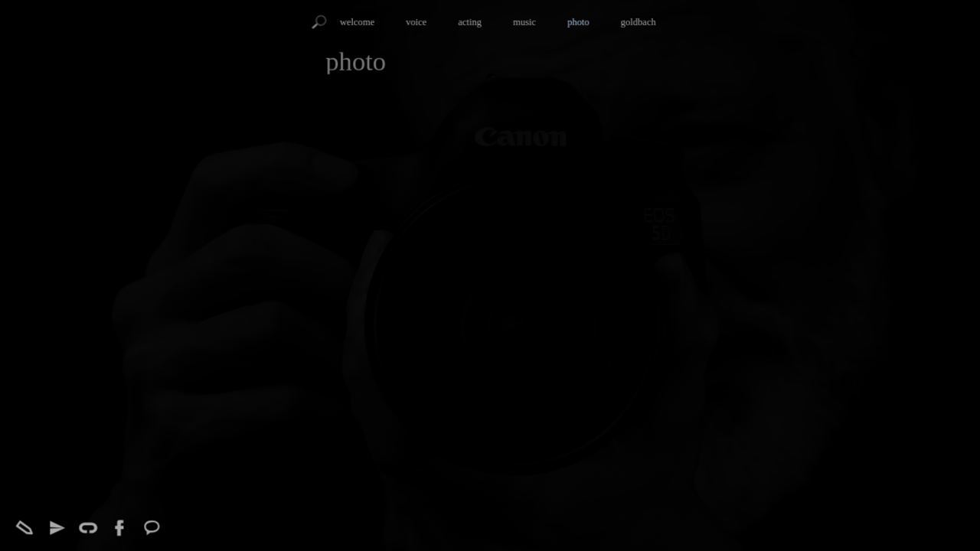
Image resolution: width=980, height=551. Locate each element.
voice (416, 22)
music (524, 22)
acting (470, 22)
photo (578, 22)
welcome (357, 22)
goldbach (639, 22)
